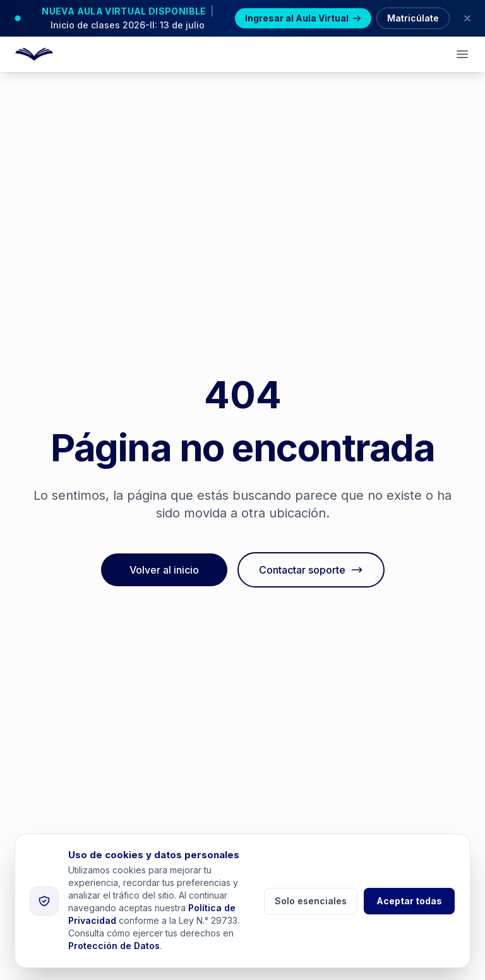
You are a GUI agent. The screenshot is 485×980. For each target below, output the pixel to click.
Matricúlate (413, 18)
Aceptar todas (409, 901)
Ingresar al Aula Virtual (303, 18)
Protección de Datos (114, 946)
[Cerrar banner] (467, 18)
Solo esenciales (311, 901)
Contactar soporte (311, 570)
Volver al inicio (164, 570)
